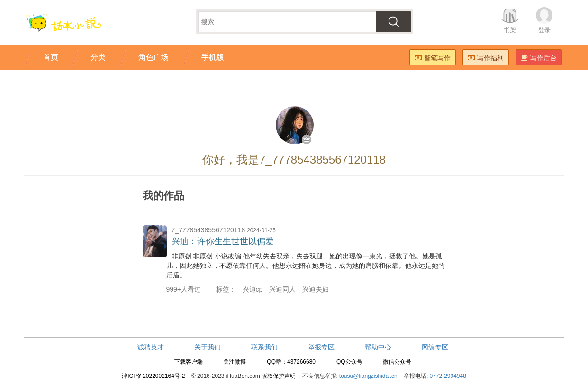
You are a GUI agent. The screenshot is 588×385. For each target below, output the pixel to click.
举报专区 (321, 347)
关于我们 (208, 347)
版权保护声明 (279, 376)
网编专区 (435, 347)
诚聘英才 (151, 347)
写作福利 (486, 58)
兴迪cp (253, 289)
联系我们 (264, 347)
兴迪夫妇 (316, 289)
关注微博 (235, 362)
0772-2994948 (448, 376)
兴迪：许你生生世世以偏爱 (223, 241)
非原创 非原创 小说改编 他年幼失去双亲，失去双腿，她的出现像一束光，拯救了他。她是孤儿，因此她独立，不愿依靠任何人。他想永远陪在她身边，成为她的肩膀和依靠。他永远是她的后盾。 (306, 266)
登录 (544, 30)
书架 (510, 30)
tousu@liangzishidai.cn (368, 376)
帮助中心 (378, 347)
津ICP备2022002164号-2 (153, 376)
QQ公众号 (349, 362)
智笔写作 (433, 58)
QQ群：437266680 (291, 362)
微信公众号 (397, 362)
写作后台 (539, 58)
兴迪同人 (282, 289)
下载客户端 (189, 362)
